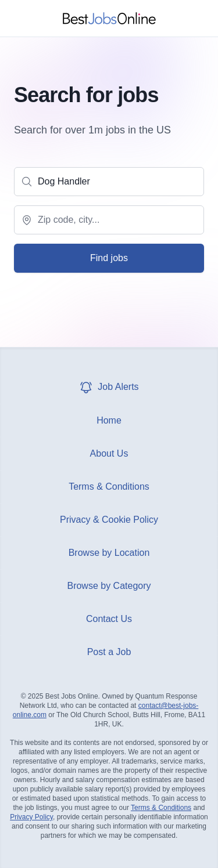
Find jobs (109, 258)
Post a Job (109, 652)
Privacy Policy (31, 817)
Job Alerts (109, 387)
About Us (109, 453)
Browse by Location (109, 553)
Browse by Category (109, 586)
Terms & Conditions (109, 487)
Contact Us (109, 619)
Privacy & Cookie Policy (109, 520)
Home (109, 420)
